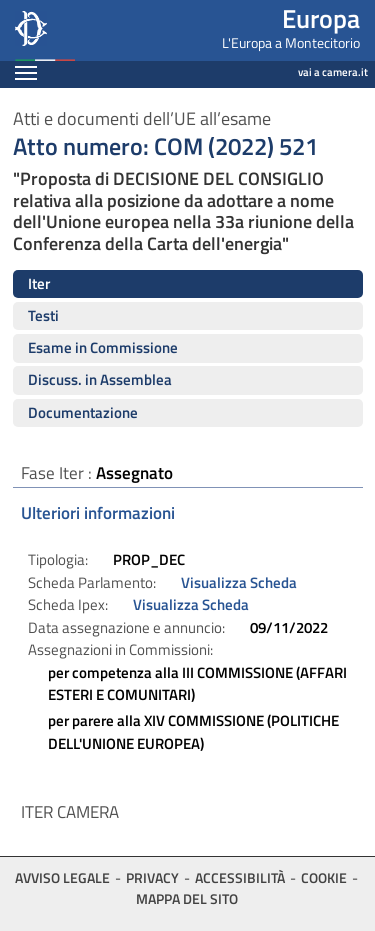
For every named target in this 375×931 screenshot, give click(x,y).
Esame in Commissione (103, 347)
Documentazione (83, 412)
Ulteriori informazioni (98, 513)
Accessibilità (240, 877)
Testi (43, 315)
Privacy (152, 877)
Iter (39, 283)
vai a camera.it (333, 72)
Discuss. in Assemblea (100, 379)
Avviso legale (62, 877)
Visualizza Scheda (239, 582)
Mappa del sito (187, 898)
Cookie (324, 877)
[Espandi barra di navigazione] (26, 75)
